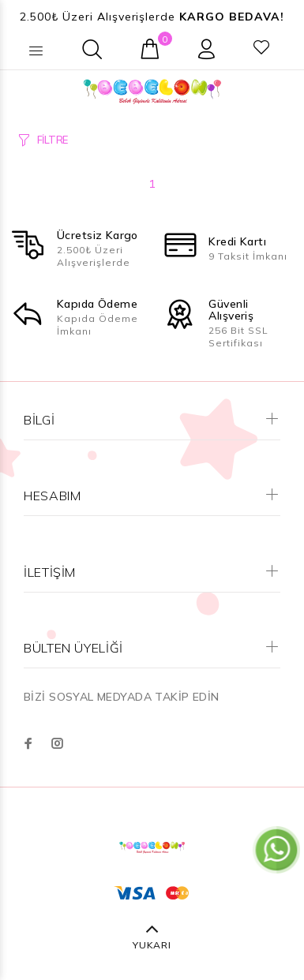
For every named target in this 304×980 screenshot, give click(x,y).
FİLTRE (53, 140)
